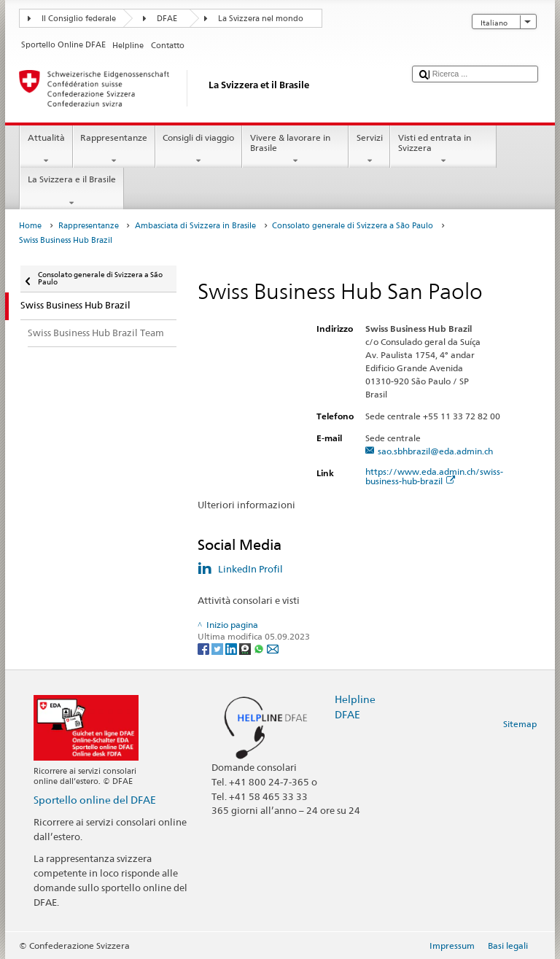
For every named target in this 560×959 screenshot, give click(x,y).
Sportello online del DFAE (95, 800)
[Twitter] (218, 649)
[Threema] (246, 649)
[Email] (273, 649)
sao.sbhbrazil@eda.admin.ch (435, 451)
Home (30, 226)
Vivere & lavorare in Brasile (295, 150)
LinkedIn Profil (250, 569)
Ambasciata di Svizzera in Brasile (195, 226)
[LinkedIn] (232, 649)
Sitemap (520, 724)
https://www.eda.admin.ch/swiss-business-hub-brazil (434, 476)
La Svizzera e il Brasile (71, 191)
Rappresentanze (114, 150)
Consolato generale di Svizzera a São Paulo (353, 226)
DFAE (167, 19)
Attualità (46, 150)
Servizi (369, 150)
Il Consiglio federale (79, 19)
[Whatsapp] (260, 649)
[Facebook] (205, 649)
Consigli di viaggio (199, 150)
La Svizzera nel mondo (261, 19)
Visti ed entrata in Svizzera (443, 150)
